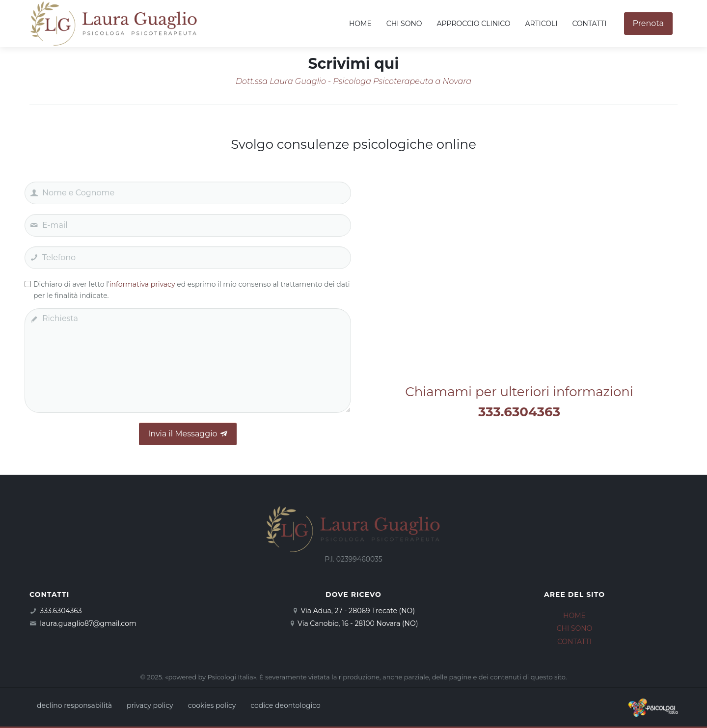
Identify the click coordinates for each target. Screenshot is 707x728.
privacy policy (150, 705)
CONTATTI (574, 642)
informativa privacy (142, 284)
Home (360, 24)
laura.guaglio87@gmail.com (88, 623)
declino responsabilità (74, 705)
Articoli (541, 24)
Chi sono (404, 24)
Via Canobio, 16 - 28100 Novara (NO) (358, 623)
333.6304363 (61, 611)
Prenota (648, 23)
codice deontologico (286, 705)
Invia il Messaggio (188, 434)
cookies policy (212, 705)
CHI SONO (575, 628)
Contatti (589, 24)
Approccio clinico (474, 24)
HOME (574, 616)
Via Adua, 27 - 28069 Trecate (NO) (358, 611)
